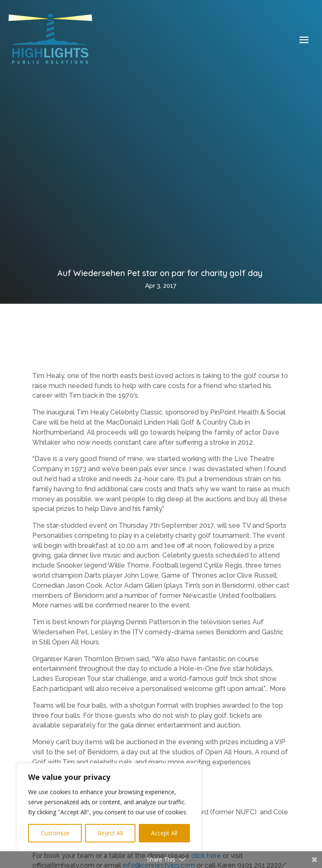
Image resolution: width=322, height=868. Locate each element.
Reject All (110, 833)
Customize (55, 833)
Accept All (164, 833)
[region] (109, 807)
